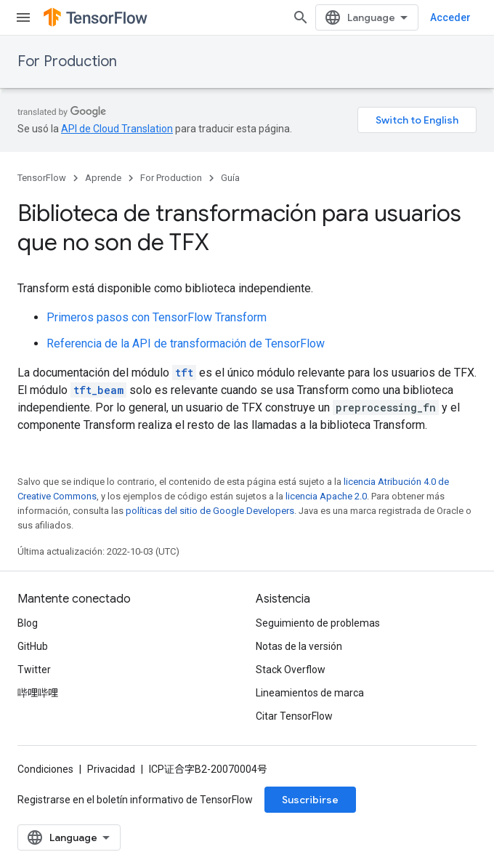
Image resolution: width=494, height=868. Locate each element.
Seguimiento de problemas (318, 623)
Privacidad (111, 769)
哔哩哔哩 (38, 693)
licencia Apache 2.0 (326, 496)
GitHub (33, 646)
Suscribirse (310, 800)
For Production (67, 61)
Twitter (34, 670)
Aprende (103, 178)
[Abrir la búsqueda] (301, 17)
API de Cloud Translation (117, 129)
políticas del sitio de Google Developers (210, 511)
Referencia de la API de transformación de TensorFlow (186, 343)
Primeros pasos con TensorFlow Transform (157, 317)
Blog (28, 623)
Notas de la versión (299, 646)
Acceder (450, 17)
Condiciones (45, 769)
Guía (230, 178)
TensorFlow (42, 178)
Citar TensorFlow (294, 716)
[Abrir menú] (23, 17)
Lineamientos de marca (310, 693)
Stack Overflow (291, 670)
